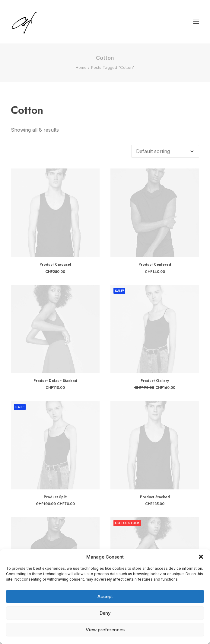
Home (81, 67)
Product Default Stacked (55, 381)
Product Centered (155, 264)
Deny (105, 613)
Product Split (55, 497)
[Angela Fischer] (43, 22)
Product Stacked (155, 497)
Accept (105, 596)
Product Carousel (55, 264)
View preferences (105, 630)
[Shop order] (165, 151)
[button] (201, 557)
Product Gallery (155, 381)
